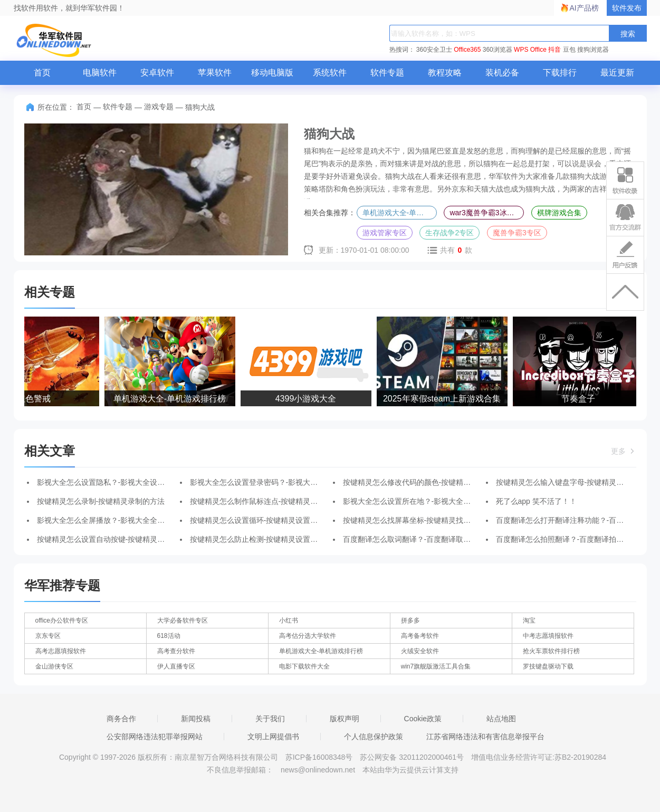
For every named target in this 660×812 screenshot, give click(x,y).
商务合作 (121, 719)
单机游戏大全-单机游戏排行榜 (400, 213)
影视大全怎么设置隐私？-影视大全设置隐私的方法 (119, 482)
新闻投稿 (196, 719)
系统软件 (330, 73)
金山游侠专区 (54, 666)
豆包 (569, 50)
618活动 (169, 636)
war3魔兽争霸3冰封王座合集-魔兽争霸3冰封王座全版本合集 (487, 213)
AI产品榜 (584, 8)
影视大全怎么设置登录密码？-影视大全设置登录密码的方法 (287, 482)
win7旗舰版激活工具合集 (436, 666)
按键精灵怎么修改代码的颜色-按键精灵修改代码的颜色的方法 (444, 482)
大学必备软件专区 (183, 620)
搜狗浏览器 (593, 50)
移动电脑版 (272, 73)
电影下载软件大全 (304, 666)
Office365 (467, 50)
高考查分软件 (176, 651)
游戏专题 (159, 107)
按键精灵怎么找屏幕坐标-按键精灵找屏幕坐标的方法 (429, 520)
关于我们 (270, 719)
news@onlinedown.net (318, 770)
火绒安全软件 (420, 651)
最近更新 (617, 73)
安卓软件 (157, 73)
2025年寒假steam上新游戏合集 (443, 399)
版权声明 (345, 719)
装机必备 (502, 73)
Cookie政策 (423, 719)
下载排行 (560, 73)
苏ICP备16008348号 (319, 757)
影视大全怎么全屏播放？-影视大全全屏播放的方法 (119, 520)
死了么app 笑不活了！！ (536, 501)
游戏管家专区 (385, 233)
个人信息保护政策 (374, 737)
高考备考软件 (420, 636)
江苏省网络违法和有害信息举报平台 (485, 737)
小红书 (289, 620)
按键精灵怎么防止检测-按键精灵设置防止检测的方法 (276, 539)
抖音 (554, 50)
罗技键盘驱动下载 (548, 666)
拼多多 (410, 620)
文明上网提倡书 (273, 737)
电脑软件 (100, 73)
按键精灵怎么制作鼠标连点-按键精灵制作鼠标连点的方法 (284, 501)
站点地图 (501, 719)
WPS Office (530, 50)
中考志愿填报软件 (548, 636)
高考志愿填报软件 (61, 651)
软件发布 (627, 8)
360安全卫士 (434, 50)
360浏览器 (498, 50)
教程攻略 (445, 73)
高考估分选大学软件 (308, 636)
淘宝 (529, 620)
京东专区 (48, 636)
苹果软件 (215, 73)
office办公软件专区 (62, 620)
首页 (42, 73)
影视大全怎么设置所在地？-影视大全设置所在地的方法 (433, 501)
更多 (624, 451)
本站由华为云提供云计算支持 (410, 770)
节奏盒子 (579, 399)
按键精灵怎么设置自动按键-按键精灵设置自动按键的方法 (131, 539)
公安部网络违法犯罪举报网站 (155, 737)
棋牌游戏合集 (559, 213)
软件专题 (387, 73)
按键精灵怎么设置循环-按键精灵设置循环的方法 (269, 520)
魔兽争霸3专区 (517, 233)
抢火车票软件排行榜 (551, 651)
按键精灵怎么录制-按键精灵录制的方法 (101, 501)
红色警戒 (35, 399)
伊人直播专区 (176, 666)
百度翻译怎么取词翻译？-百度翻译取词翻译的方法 (425, 539)
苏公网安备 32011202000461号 (413, 757)
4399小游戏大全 (307, 399)
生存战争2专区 (449, 233)
